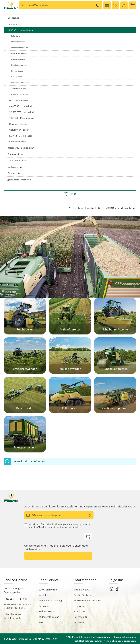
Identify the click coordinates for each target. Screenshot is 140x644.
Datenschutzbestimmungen (54, 524)
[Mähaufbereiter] (70, 316)
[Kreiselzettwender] (25, 356)
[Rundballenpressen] (115, 356)
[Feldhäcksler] (25, 316)
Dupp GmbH (51, 639)
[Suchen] (98, 5)
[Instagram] (112, 590)
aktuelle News (81, 590)
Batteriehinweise (48, 590)
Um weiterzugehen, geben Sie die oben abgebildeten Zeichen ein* (57, 548)
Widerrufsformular (49, 617)
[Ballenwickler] (25, 395)
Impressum (80, 622)
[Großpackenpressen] (115, 395)
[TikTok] (117, 590)
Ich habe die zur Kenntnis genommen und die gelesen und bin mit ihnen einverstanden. (60, 526)
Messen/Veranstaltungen (87, 600)
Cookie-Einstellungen (85, 595)
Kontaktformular (13, 618)
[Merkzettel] (115, 5)
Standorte (79, 611)
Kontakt (43, 595)
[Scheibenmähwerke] (115, 316)
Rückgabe (44, 606)
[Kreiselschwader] (70, 356)
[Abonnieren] (90, 515)
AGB (38, 527)
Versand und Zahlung (50, 600)
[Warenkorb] (132, 5)
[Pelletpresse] (70, 395)
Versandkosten (124, 637)
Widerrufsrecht (47, 611)
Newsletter (80, 606)
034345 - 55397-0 (15, 599)
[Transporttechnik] (25, 434)
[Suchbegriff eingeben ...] (56, 5)
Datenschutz (80, 617)
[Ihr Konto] (124, 5)
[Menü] (107, 5)
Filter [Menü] (70, 194)
